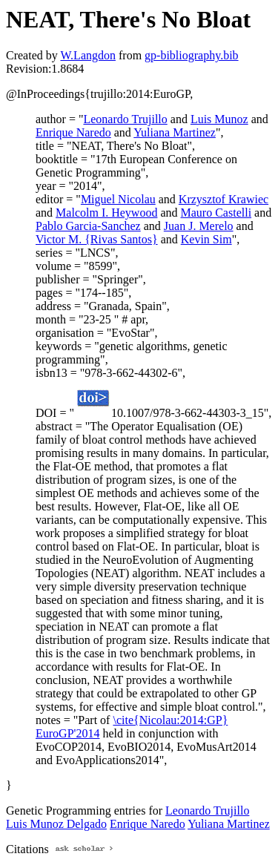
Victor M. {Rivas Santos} (97, 239)
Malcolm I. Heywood (106, 213)
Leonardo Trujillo (125, 119)
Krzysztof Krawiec (224, 199)
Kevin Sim (206, 239)
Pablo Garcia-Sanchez (88, 226)
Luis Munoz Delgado (56, 824)
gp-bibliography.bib (192, 55)
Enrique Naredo (73, 132)
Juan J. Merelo (199, 226)
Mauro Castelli (216, 213)
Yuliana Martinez (175, 132)
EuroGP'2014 (67, 733)
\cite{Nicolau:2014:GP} (170, 720)
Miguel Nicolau (118, 199)
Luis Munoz (219, 119)
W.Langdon (88, 55)
